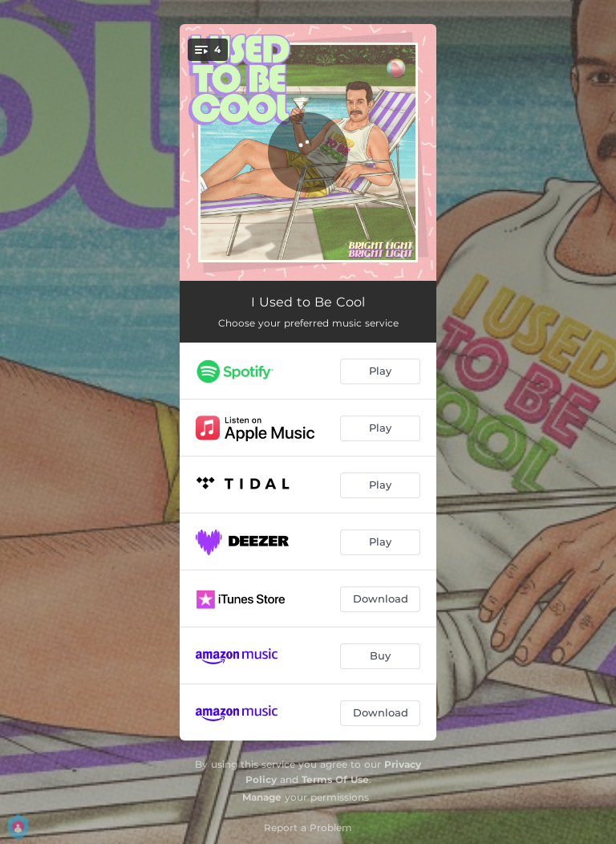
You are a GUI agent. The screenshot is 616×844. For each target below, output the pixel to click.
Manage (262, 797)
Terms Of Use (335, 779)
